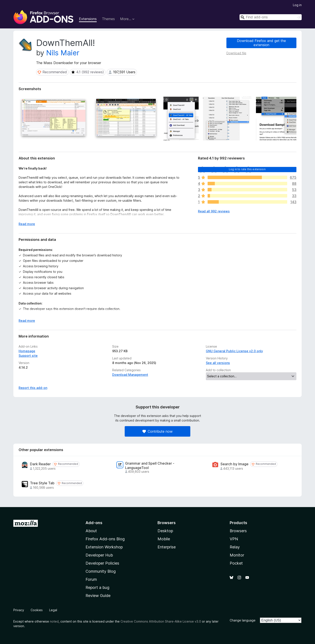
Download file (236, 53)
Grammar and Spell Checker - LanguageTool (150, 465)
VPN (234, 539)
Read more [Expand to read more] (27, 224)
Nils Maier (63, 53)
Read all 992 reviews (214, 211)
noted (54, 621)
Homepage (27, 351)
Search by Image (234, 464)
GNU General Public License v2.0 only (234, 351)
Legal (53, 610)
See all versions (218, 363)
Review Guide (98, 596)
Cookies (37, 610)
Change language (243, 620)
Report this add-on (33, 388)
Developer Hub (99, 555)
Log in (297, 5)
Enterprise (167, 547)
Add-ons (94, 523)
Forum (91, 579)
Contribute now (157, 431)
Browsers (238, 531)
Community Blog (101, 571)
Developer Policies (102, 563)
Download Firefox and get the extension (261, 43)
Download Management (130, 375)
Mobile (164, 539)
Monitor (237, 555)
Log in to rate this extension (247, 169)
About (91, 531)
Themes (108, 19)
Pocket (236, 563)
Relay (235, 547)
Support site (28, 356)
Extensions (88, 19)
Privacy (19, 610)
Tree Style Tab (42, 483)
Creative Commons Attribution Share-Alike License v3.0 (161, 621)
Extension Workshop (104, 547)
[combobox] (271, 17)
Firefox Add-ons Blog (105, 539)
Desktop (165, 531)
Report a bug (97, 587)
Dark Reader (40, 464)
